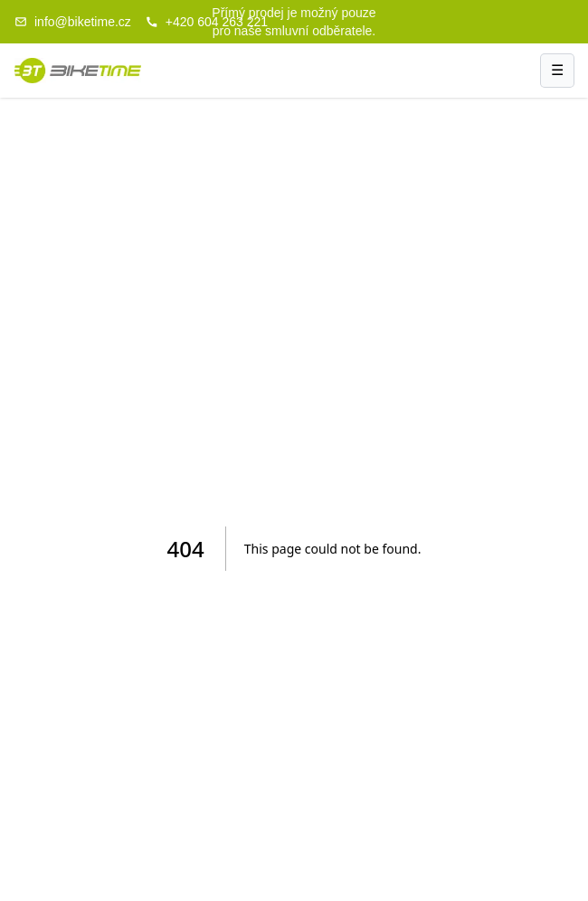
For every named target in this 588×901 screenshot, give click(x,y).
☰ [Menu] (557, 70)
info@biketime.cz (73, 22)
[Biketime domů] (78, 71)
